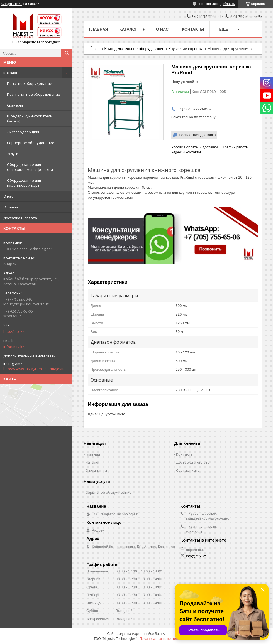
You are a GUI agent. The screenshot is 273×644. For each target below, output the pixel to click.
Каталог (10, 73)
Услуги (13, 154)
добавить (228, 4)
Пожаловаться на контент (159, 639)
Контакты (193, 29)
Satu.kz (160, 634)
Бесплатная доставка (197, 135)
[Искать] (67, 53)
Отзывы (11, 207)
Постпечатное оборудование (34, 94)
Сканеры (15, 105)
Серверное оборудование (31, 143)
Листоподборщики (24, 132)
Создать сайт (12, 4)
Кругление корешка (186, 49)
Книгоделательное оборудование (134, 49)
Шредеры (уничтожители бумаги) (30, 119)
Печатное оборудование (30, 83)
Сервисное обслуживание (109, 492)
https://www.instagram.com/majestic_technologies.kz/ (36, 369)
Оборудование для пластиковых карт (24, 183)
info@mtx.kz (14, 347)
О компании (96, 470)
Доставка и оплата (20, 218)
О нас (8, 196)
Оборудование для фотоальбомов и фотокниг (31, 167)
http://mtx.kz (14, 331)
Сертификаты (188, 470)
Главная (99, 29)
